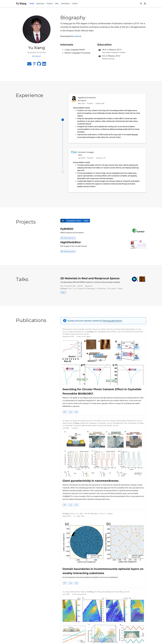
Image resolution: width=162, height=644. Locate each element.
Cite (71, 413)
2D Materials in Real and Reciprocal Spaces (90, 279)
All (63, 222)
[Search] (141, 4)
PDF (65, 413)
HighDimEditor (71, 243)
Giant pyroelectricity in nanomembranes (91, 482)
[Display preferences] (145, 4)
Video (63, 293)
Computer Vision (74, 222)
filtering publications (112, 322)
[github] (39, 65)
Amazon (82, 100)
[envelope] (29, 65)
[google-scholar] (34, 65)
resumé (78, 36)
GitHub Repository (68, 239)
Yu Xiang (21, 4)
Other (86, 222)
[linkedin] (44, 65)
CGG (80, 156)
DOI (76, 413)
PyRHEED (67, 230)
